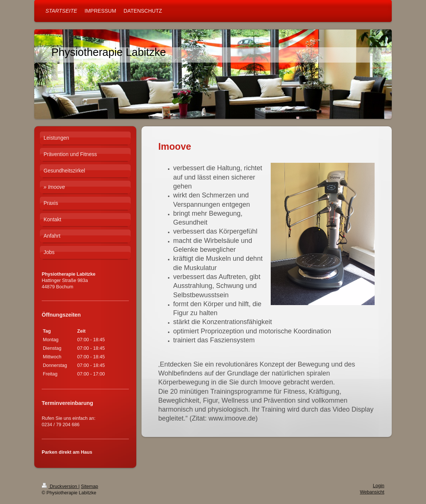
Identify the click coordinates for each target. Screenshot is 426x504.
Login (379, 486)
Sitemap (89, 486)
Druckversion (60, 486)
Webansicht (372, 492)
